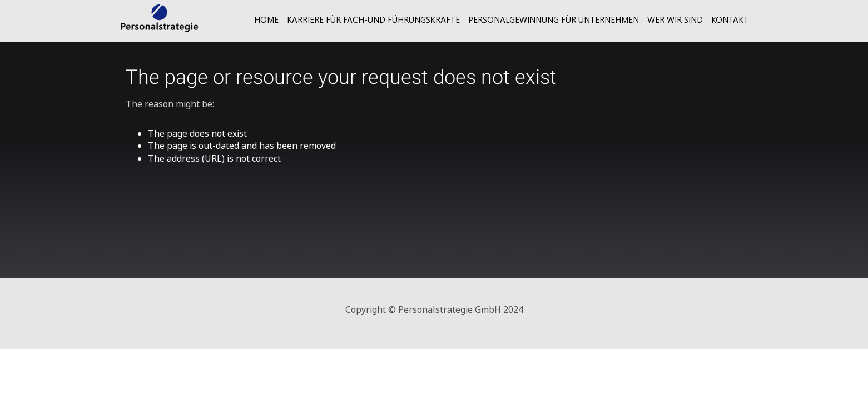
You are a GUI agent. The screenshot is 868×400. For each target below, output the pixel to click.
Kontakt (730, 19)
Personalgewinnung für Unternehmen (554, 19)
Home (266, 19)
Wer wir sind (675, 19)
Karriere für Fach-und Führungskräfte (373, 19)
